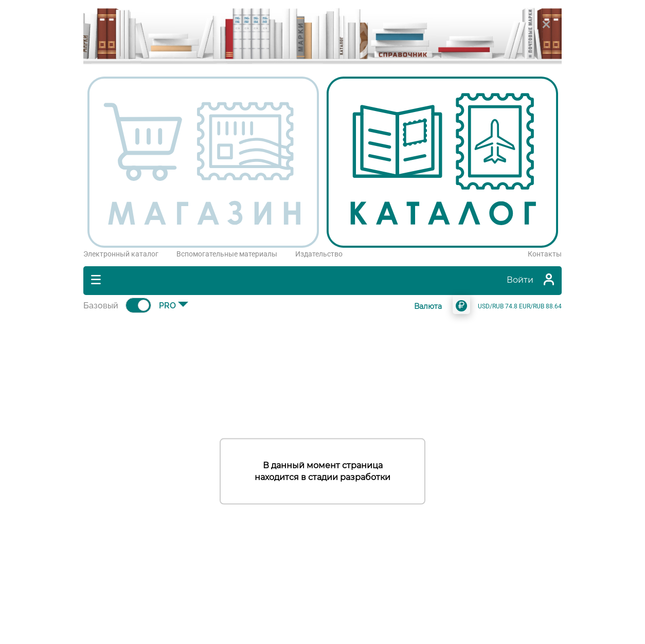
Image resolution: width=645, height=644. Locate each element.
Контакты (545, 254)
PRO (167, 306)
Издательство (319, 254)
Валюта (428, 306)
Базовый (101, 306)
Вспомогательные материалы (227, 254)
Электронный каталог (121, 254)
